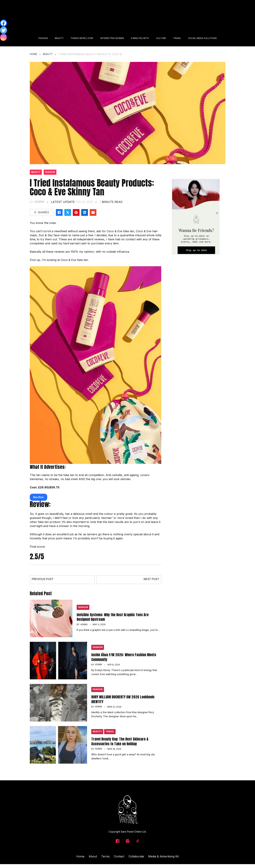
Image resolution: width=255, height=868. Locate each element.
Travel (110, 731)
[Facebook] (4, 23)
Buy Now (39, 497)
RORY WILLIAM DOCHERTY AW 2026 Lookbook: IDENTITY (123, 699)
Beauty (48, 54)
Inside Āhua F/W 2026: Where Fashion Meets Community (124, 657)
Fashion (50, 172)
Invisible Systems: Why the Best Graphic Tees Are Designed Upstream (113, 617)
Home (33, 54)
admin (39, 202)
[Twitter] (4, 30)
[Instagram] (4, 37)
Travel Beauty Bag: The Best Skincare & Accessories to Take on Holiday (120, 741)
